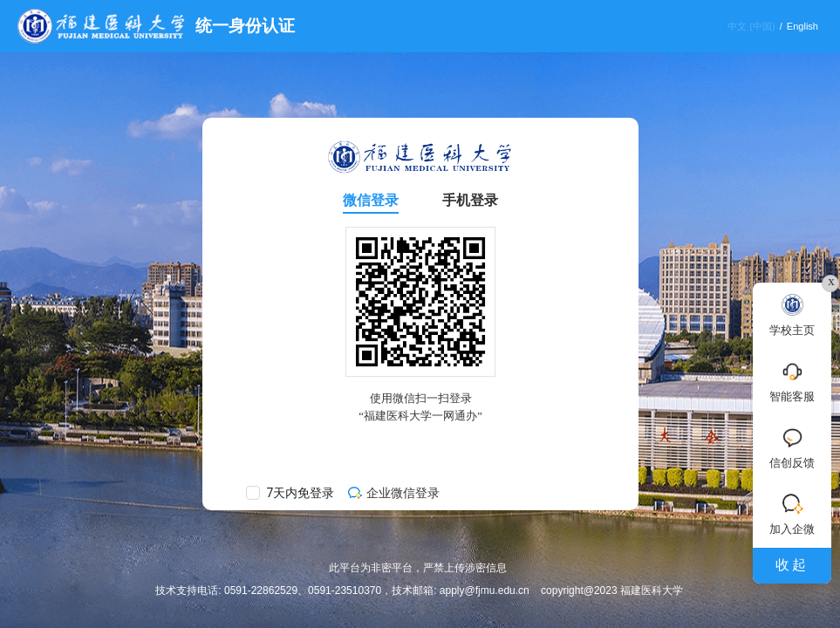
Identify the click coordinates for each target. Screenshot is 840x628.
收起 (792, 565)
